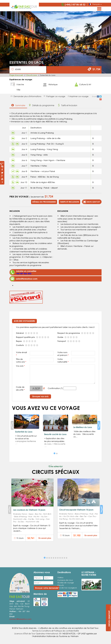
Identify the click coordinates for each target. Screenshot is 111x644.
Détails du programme (42, 105)
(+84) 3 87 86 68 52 (75, 4)
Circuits (61, 585)
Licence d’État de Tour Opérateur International (36, 634)
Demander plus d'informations (27, 96)
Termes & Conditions (42, 631)
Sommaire (18, 105)
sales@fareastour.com (27, 279)
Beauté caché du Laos (55, 434)
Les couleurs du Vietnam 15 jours (29, 510)
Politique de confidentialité (66, 631)
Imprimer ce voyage (79, 96)
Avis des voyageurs (24, 321)
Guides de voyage (66, 583)
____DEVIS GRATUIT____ (109, 618)
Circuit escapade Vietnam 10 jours (76, 510)
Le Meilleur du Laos (83, 427)
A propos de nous (65, 580)
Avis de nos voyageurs (67, 588)
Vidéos (60, 577)
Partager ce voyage (56, 96)
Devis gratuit (91, 202)
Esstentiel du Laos (24, 432)
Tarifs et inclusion (68, 105)
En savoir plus (45, 538)
